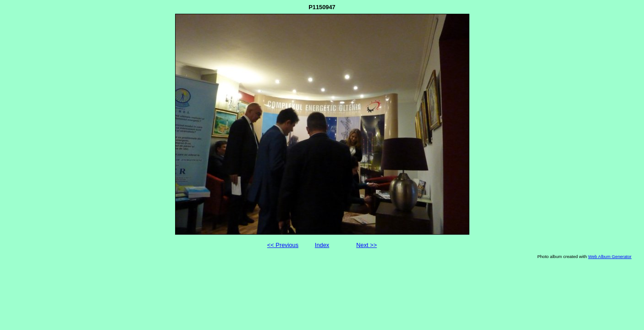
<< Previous (283, 245)
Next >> (366, 245)
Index (322, 245)
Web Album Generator (610, 256)
